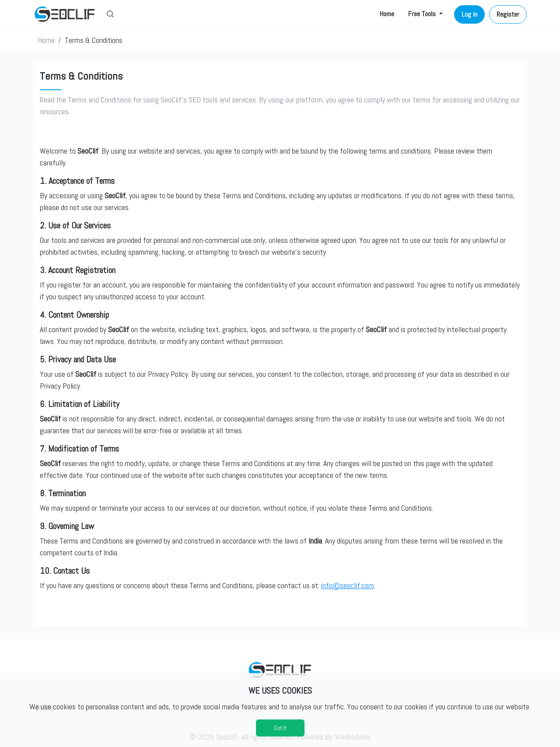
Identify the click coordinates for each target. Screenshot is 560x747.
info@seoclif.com (348, 585)
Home (387, 14)
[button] (110, 15)
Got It (280, 728)
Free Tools (423, 14)
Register (508, 14)
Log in (469, 14)
